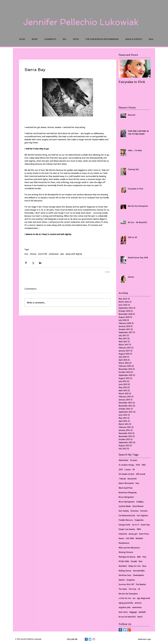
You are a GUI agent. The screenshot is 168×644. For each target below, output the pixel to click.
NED (139, 557)
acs (134, 598)
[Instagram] (94, 639)
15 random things (126, 465)
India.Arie (123, 534)
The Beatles (141, 584)
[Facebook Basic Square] (120, 630)
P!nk (144, 557)
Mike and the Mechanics (129, 548)
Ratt (141, 561)
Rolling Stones (125, 571)
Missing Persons (126, 552)
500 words (141, 474)
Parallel (134, 561)
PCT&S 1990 (124, 561)
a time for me (125, 598)
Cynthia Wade (125, 506)
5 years (128, 469)
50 (134, 469)
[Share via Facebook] (26, 263)
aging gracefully (126, 603)
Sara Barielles (139, 571)
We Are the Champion (128, 594)
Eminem (144, 511)
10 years (134, 460)
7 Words (122, 479)
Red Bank (123, 566)
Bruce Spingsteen (126, 497)
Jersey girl (133, 534)
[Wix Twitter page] (90, 639)
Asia (137, 483)
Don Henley (124, 511)
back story (123, 612)
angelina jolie (125, 607)
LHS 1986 (130, 538)
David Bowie (138, 506)
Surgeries (131, 580)
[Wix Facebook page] (86, 639)
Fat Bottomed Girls (127, 515)
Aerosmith (132, 479)
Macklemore (124, 543)
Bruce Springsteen (127, 502)
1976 (138, 465)
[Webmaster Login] (145, 639)
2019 (121, 469)
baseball (142, 612)
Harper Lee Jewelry (127, 529)
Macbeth (139, 538)
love (26, 254)
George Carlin (125, 525)
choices (33, 254)
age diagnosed (143, 598)
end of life (43, 254)
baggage (133, 612)
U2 (139, 589)
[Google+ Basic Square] (129, 630)
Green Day (145, 525)
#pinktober (124, 460)
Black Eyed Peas (126, 488)
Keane (121, 538)
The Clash (123, 589)
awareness (137, 607)
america (138, 603)
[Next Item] (146, 69)
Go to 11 (136, 525)
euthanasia (54, 254)
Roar (144, 566)
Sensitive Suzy (125, 575)
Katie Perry (144, 534)
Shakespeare (138, 575)
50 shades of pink (126, 474)
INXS (139, 529)
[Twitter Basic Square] (125, 630)
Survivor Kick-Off (126, 584)
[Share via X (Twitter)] (33, 263)
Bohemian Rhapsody (128, 492)
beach (140, 617)
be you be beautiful (127, 617)
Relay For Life (135, 566)
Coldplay (140, 502)
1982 (144, 465)
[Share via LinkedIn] (40, 263)
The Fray (132, 589)
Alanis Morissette (126, 483)
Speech (122, 580)
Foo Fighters (142, 515)
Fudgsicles (139, 520)
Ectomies (135, 511)
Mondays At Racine (127, 557)
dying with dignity (74, 254)
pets (62, 254)
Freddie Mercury (126, 520)
